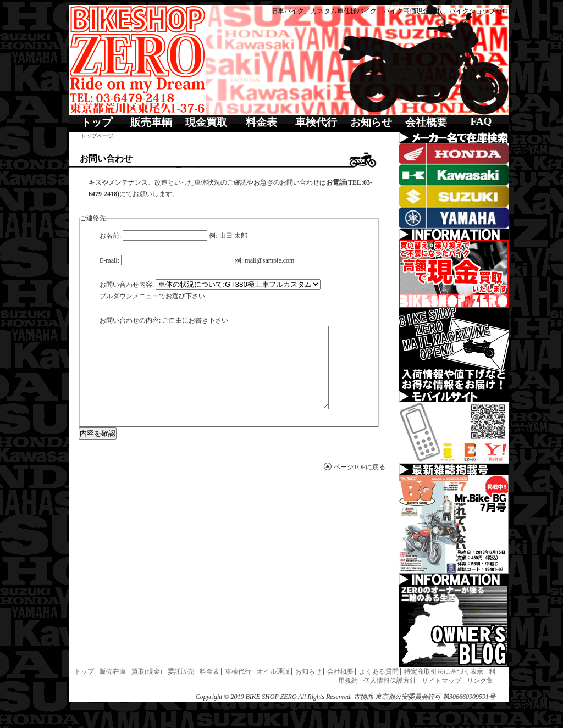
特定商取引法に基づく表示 (444, 671)
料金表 (261, 122)
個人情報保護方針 (390, 681)
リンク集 (480, 681)
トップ (96, 122)
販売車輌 (151, 122)
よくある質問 (379, 671)
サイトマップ (441, 681)
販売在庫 (113, 671)
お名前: (110, 236)
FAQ (481, 121)
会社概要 (426, 122)
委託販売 (181, 671)
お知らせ (371, 122)
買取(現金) (147, 671)
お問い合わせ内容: (127, 285)
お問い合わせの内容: (130, 320)
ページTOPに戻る (360, 484)
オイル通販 (273, 671)
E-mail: (109, 260)
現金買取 (206, 122)
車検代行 (316, 122)
